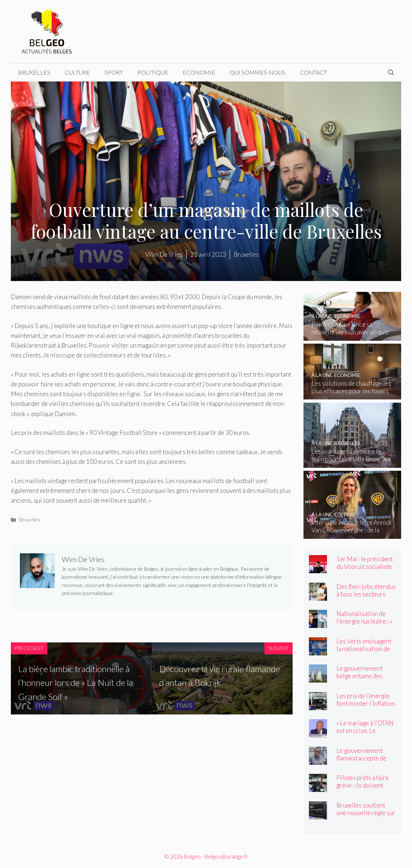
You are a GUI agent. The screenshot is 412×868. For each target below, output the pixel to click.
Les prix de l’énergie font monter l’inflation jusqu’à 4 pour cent (366, 703)
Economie (199, 72)
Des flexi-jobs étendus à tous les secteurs (366, 590)
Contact (313, 72)
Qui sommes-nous (258, 72)
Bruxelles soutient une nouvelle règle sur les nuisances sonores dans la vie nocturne (366, 817)
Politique (153, 72)
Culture (77, 72)
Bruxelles (34, 72)
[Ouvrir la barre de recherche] (391, 72)
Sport (114, 72)
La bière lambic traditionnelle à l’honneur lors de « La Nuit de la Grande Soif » (76, 683)
